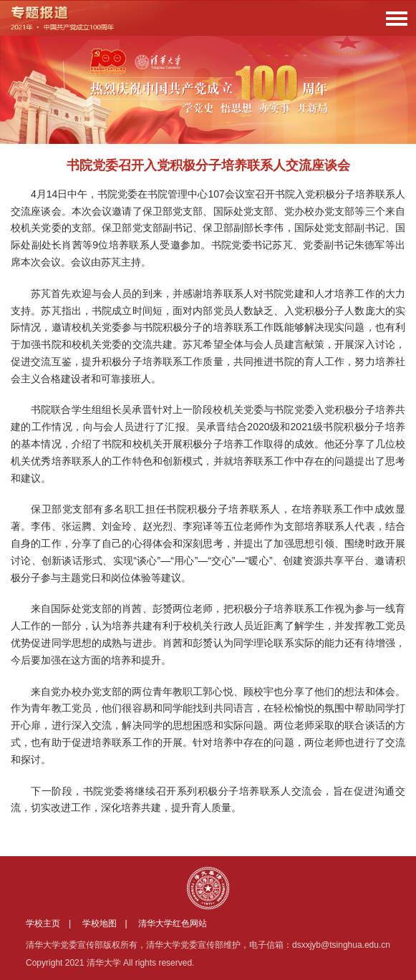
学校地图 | (109, 923)
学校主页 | (53, 923)
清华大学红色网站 (173, 923)
